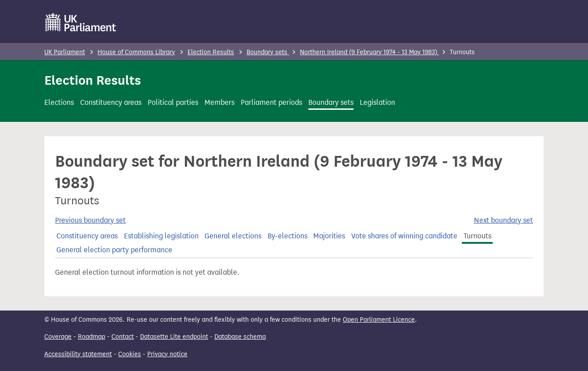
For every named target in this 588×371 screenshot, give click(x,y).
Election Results (211, 52)
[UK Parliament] (81, 22)
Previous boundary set (90, 220)
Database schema (240, 337)
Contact (123, 337)
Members (219, 102)
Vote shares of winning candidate (404, 236)
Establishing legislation (161, 236)
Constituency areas (111, 102)
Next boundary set (503, 220)
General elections (233, 236)
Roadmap (92, 337)
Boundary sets (268, 52)
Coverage (58, 337)
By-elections (288, 236)
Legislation (377, 102)
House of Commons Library (136, 52)
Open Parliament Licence (379, 320)
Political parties (173, 102)
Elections (59, 102)
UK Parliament (65, 52)
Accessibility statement (78, 354)
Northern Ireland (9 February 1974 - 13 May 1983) (369, 52)
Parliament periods (271, 102)
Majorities (329, 236)
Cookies (130, 354)
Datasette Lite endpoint (174, 337)
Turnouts (477, 236)
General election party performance (114, 250)
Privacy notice (167, 354)
